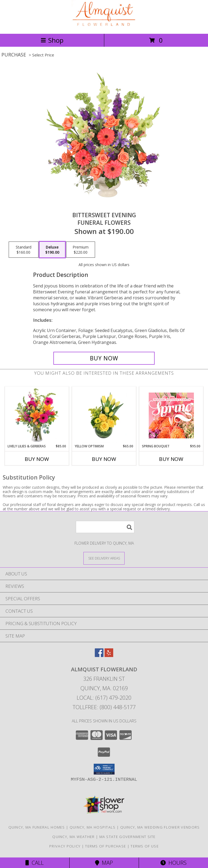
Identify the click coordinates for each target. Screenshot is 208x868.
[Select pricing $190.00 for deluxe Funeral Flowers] (52, 250)
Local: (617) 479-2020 (104, 698)
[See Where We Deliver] (104, 558)
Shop (52, 40)
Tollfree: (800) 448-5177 (104, 707)
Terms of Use (145, 846)
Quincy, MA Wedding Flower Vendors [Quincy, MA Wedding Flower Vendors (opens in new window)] (160, 827)
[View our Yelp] (109, 655)
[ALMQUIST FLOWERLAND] (104, 26)
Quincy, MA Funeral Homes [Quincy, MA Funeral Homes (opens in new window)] (37, 827)
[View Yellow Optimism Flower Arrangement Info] (104, 415)
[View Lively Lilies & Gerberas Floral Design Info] (37, 415)
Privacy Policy (65, 846)
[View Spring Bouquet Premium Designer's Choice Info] (171, 415)
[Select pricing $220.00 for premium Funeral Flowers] (81, 250)
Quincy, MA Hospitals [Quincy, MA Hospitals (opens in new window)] (93, 827)
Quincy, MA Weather (73, 837)
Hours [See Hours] (173, 863)
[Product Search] (105, 527)
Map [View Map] (104, 863)
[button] (104, 769)
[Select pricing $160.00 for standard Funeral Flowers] (24, 250)
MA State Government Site (128, 837)
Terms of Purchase (105, 846)
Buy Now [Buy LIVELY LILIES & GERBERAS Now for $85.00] (37, 459)
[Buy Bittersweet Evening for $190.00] (104, 358)
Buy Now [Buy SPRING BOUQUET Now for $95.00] (171, 459)
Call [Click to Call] (35, 863)
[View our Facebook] (99, 655)
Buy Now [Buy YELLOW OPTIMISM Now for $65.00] (104, 459)
